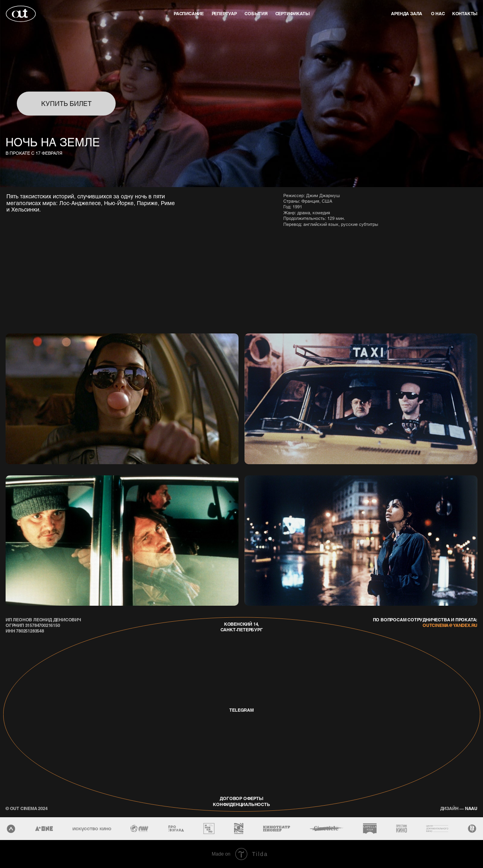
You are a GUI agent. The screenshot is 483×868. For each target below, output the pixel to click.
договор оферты (241, 798)
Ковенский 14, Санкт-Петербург (242, 627)
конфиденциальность (241, 804)
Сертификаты (293, 14)
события (256, 14)
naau (459, 808)
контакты (465, 14)
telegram (241, 710)
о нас (438, 14)
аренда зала (407, 14)
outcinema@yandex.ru (450, 625)
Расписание (189, 14)
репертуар (224, 14)
